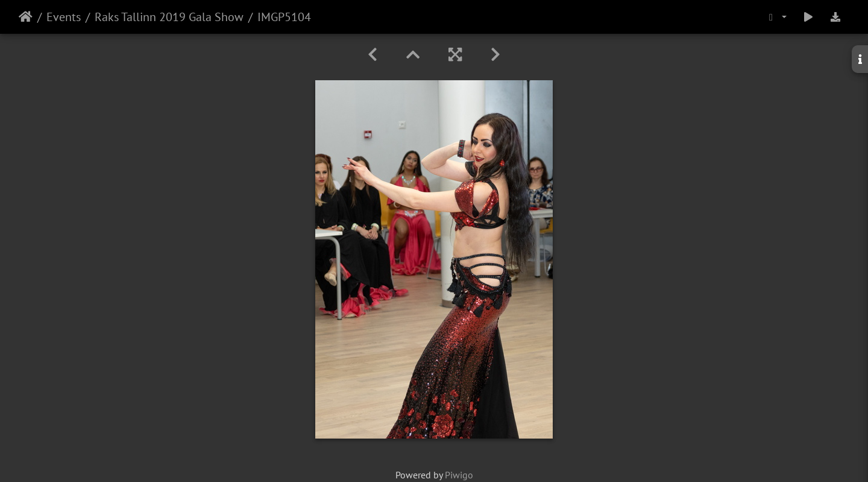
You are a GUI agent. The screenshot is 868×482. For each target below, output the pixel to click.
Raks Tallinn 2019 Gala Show (169, 17)
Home (26, 17)
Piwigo (459, 475)
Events (64, 17)
